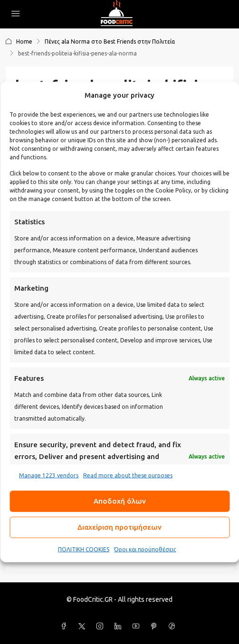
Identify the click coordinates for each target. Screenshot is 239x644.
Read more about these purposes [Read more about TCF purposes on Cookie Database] (128, 475)
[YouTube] (138, 626)
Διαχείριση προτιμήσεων (119, 527)
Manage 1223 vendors (49, 475)
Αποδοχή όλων (120, 501)
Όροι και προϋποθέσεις (145, 549)
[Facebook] (66, 626)
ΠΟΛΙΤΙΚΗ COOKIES (84, 549)
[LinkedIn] (120, 626)
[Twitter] (84, 626)
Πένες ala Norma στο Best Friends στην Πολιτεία (110, 41)
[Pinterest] (156, 626)
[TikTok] (174, 626)
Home (24, 41)
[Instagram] (102, 626)
